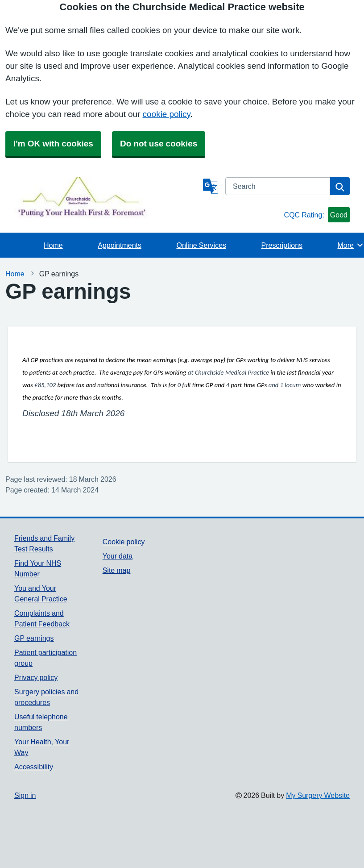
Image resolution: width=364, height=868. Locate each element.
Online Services (201, 245)
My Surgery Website (318, 795)
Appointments (120, 245)
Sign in (25, 795)
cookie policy (167, 114)
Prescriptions (282, 245)
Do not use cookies (159, 144)
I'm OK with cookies (53, 144)
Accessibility (34, 767)
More (351, 245)
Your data (118, 556)
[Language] (211, 186)
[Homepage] (107, 198)
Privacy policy (36, 677)
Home (53, 245)
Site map (117, 570)
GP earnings (34, 638)
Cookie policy (124, 542)
